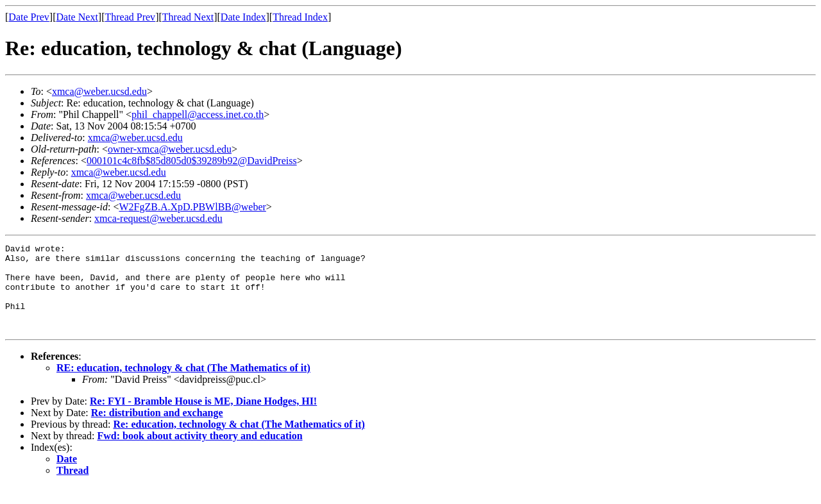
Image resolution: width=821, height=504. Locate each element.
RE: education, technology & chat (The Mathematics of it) (183, 385)
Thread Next (188, 17)
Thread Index (300, 17)
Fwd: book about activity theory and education (200, 453)
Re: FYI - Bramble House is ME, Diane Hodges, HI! (203, 418)
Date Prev (29, 17)
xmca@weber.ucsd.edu (99, 91)
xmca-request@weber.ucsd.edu (158, 218)
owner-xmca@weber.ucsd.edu (170, 149)
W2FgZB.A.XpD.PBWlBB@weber (192, 207)
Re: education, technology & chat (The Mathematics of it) (239, 441)
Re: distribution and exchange (157, 430)
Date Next (77, 17)
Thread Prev (130, 17)
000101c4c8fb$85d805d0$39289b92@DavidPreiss (192, 161)
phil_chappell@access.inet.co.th (198, 114)
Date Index (243, 17)
